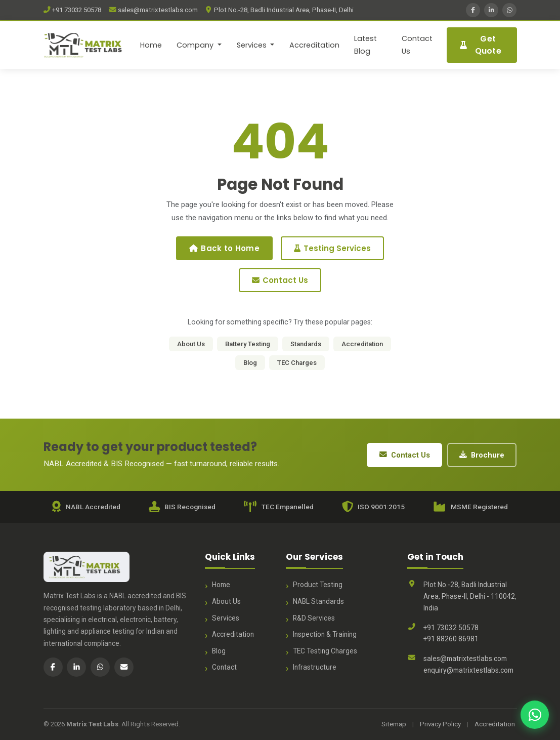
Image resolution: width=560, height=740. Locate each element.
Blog (250, 363)
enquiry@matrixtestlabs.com (468, 670)
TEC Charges (297, 363)
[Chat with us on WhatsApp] (535, 715)
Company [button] (196, 45)
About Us (191, 344)
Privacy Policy (440, 724)
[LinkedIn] (491, 10)
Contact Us (417, 45)
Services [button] (253, 45)
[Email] (124, 667)
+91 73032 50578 (72, 10)
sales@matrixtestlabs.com (154, 10)
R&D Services (314, 618)
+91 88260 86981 (451, 639)
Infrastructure (315, 667)
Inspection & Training (325, 634)
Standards (306, 344)
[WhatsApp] (509, 10)
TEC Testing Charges (325, 651)
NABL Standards (318, 601)
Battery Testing (248, 344)
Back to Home (224, 248)
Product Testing (318, 585)
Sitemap (394, 724)
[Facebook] (473, 10)
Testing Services (332, 248)
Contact (224, 667)
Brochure (482, 455)
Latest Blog (365, 45)
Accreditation (314, 45)
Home (151, 45)
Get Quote (481, 45)
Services (226, 618)
